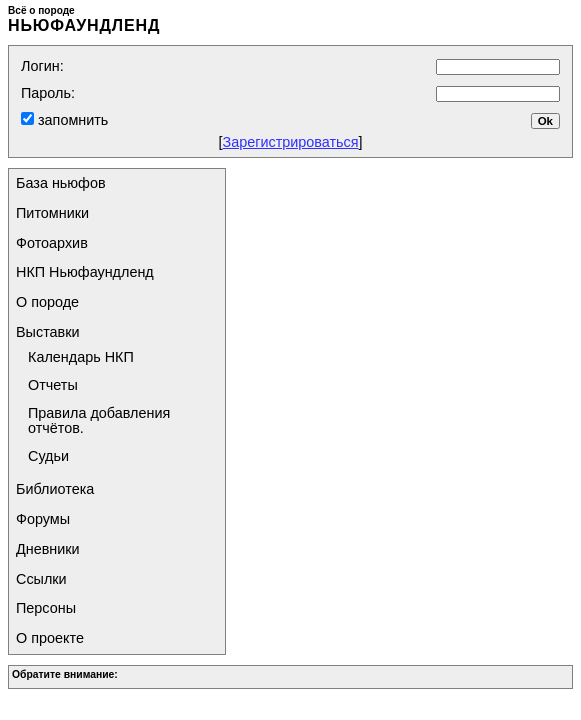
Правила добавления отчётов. (99, 421)
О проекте (50, 638)
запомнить (71, 120)
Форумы (43, 519)
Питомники (52, 213)
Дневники (48, 549)
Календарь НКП (81, 357)
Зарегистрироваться (290, 142)
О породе (47, 302)
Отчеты (53, 385)
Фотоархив (52, 243)
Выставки (48, 332)
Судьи (48, 456)
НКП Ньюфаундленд (85, 272)
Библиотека (55, 489)
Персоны (46, 608)
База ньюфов (61, 183)
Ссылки (41, 579)
